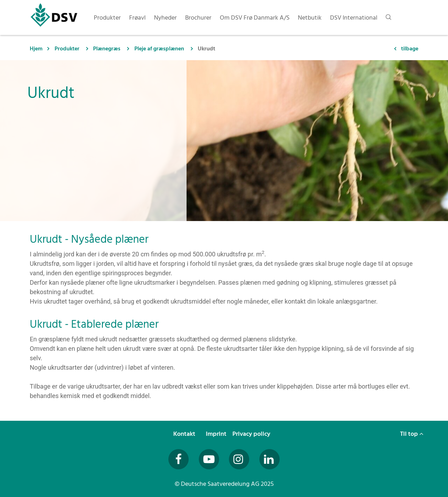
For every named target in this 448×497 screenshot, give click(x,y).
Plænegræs (107, 49)
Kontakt (185, 434)
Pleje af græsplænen (159, 49)
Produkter (67, 49)
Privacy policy (252, 434)
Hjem (36, 49)
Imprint (217, 434)
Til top (412, 434)
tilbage (410, 49)
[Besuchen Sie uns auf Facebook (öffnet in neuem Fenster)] (178, 459)
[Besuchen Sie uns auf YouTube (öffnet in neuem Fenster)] (209, 459)
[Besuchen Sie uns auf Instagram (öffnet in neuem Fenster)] (239, 459)
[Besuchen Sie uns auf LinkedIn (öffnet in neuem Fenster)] (269, 459)
